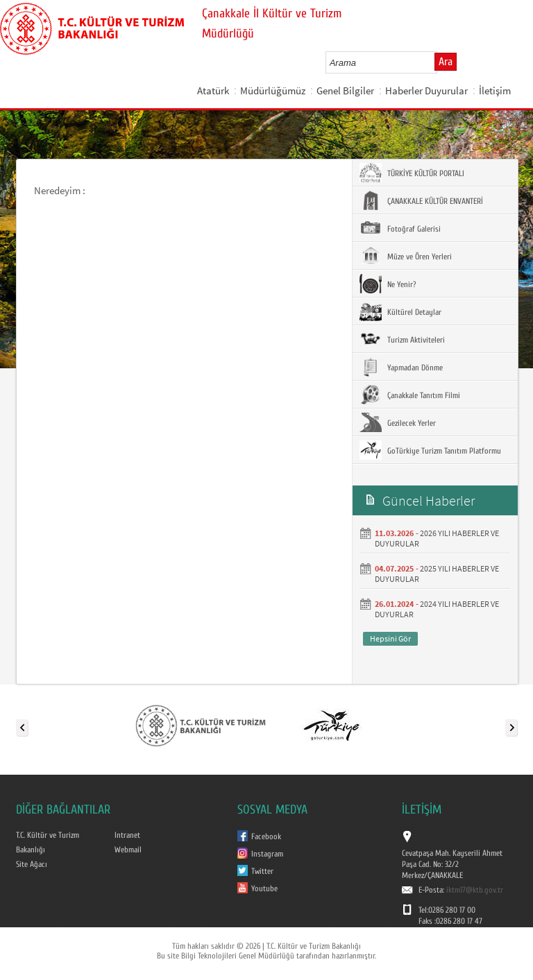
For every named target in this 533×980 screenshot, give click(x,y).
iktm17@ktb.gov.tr (475, 890)
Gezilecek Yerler (398, 422)
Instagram (267, 854)
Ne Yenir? (388, 284)
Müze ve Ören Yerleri (406, 256)
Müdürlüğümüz (273, 91)
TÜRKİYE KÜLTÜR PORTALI (412, 173)
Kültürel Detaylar (400, 311)
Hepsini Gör (390, 638)
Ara (446, 62)
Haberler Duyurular (426, 91)
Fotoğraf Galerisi (400, 228)
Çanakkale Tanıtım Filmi (410, 395)
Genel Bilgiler (345, 91)
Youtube (264, 888)
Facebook (266, 836)
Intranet (127, 835)
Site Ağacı (32, 864)
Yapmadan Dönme (401, 367)
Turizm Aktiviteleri (402, 339)
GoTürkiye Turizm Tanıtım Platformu (430, 450)
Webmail (128, 850)
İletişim (495, 91)
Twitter (262, 871)
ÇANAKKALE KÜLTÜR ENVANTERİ (421, 200)
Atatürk (213, 91)
